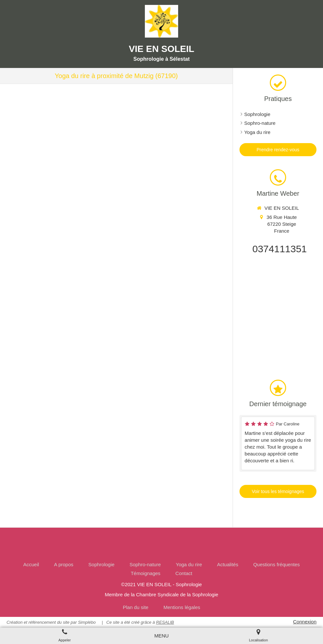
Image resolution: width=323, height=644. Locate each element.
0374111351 (279, 249)
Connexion (305, 622)
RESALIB (165, 622)
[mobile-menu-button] (161, 636)
